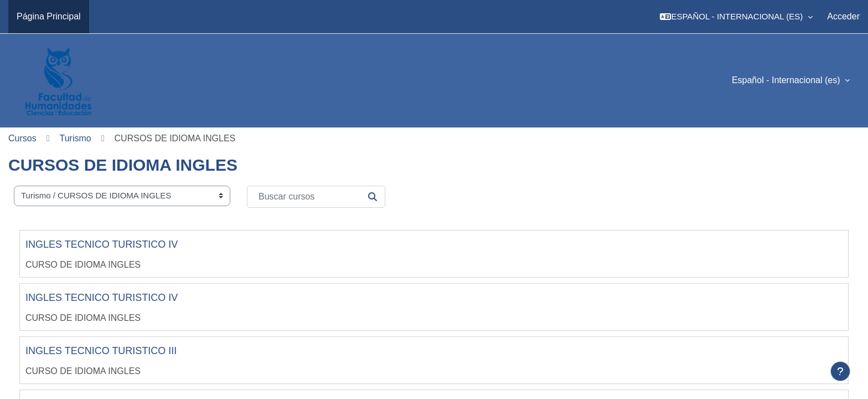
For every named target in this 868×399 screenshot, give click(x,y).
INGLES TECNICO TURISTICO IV (102, 244)
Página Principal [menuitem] (49, 16)
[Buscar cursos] (316, 197)
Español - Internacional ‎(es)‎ (787, 80)
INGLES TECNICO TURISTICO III (101, 351)
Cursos (22, 138)
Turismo (76, 138)
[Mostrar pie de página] (840, 371)
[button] (736, 17)
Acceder (843, 16)
